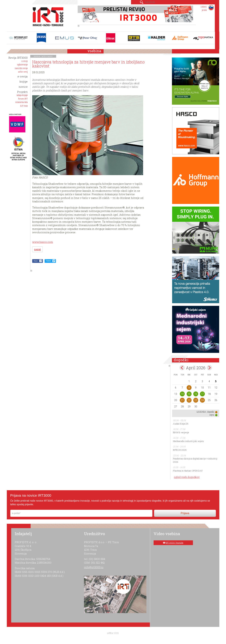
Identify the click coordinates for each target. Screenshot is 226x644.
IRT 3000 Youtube (175, 543)
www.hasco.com (43, 242)
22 (189, 400)
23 (196, 400)
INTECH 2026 (180, 450)
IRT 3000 (47, 17)
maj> (209, 368)
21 (182, 400)
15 (189, 394)
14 (182, 394)
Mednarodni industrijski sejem (188, 441)
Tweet (48, 261)
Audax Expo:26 (181, 424)
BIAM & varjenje (181, 432)
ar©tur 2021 (113, 633)
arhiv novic (47, 56)
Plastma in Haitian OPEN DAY (188, 471)
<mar (182, 368)
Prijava (185, 513)
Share (36, 261)
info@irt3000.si (94, 567)
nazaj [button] (37, 249)
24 (202, 400)
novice (37, 56)
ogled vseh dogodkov (187, 477)
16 (196, 394)
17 (202, 394)
